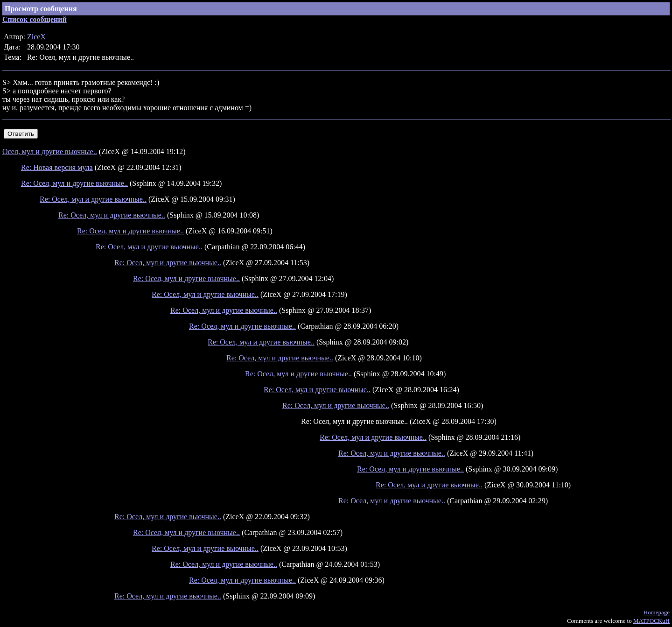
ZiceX (36, 37)
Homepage (657, 612)
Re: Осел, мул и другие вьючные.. (74, 183)
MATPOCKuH (651, 621)
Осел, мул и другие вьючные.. (50, 151)
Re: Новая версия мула (57, 167)
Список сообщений (35, 19)
